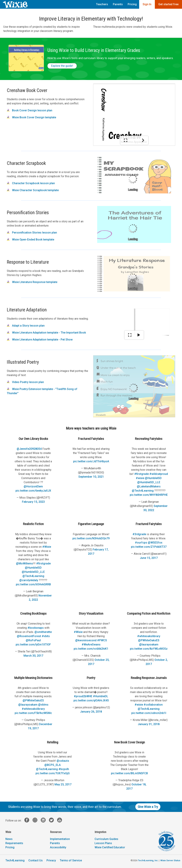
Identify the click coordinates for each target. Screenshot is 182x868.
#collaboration (153, 705)
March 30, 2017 (33, 656)
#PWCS (102, 640)
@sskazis (63, 761)
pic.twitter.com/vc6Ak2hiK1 (91, 649)
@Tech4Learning (143, 491)
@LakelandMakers (149, 486)
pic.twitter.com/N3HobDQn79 (91, 538)
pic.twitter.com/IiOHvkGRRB (33, 584)
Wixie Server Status (170, 860)
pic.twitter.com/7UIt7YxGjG (53, 773)
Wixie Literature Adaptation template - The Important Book (46, 333)
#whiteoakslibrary (149, 636)
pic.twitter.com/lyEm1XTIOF (33, 645)
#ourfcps (141, 543)
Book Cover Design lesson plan (30, 110)
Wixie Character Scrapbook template (33, 190)
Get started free (168, 4)
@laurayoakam (149, 645)
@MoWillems (24, 563)
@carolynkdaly (29, 580)
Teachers (102, 4)
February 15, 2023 (33, 502)
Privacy (51, 860)
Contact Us (36, 860)
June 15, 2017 (149, 558)
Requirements (14, 843)
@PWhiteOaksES (149, 640)
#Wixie (47, 547)
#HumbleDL (101, 696)
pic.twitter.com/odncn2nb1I (149, 713)
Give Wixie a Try (148, 807)
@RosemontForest (29, 636)
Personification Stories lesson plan (32, 233)
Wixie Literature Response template (32, 282)
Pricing (132, 4)
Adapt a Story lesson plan (26, 326)
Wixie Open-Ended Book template (30, 240)
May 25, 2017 (63, 784)
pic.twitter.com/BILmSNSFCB (129, 773)
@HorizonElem (33, 486)
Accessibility (58, 847)
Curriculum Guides (106, 839)
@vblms (43, 705)
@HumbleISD (153, 478)
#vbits (46, 636)
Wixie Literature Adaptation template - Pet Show (40, 340)
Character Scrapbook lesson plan (31, 183)
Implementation (60, 839)
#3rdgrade (139, 534)
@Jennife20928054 (29, 449)
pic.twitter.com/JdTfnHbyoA (91, 461)
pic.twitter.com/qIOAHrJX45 (91, 700)
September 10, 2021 (91, 477)
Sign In (147, 4)
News (9, 839)
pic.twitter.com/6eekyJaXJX (33, 491)
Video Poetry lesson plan (25, 382)
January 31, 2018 (149, 724)
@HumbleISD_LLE (149, 482)
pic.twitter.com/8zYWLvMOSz (149, 649)
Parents (118, 4)
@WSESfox (155, 543)
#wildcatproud (159, 474)
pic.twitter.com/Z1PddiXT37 (149, 547)
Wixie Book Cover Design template (31, 117)
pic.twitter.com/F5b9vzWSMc (33, 713)
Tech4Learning (15, 860)
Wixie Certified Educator (110, 847)
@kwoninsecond (86, 640)
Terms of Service (71, 860)
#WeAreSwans (91, 645)
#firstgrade (142, 474)
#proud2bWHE (83, 696)
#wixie (140, 478)
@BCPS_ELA (53, 765)
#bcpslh (64, 769)
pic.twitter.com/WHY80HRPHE (149, 495)
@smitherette (43, 632)
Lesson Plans (103, 843)
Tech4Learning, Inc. (148, 860)
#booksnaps (36, 628)
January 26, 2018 (91, 712)
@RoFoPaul (33, 640)
